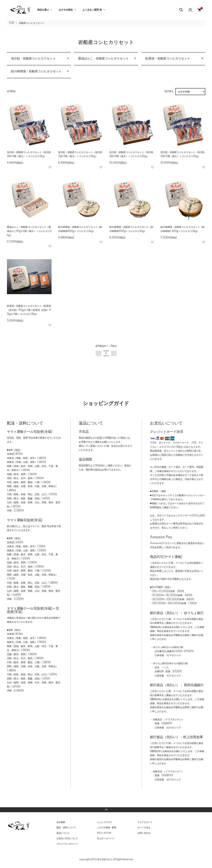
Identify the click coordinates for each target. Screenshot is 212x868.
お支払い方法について (67, 838)
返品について (63, 833)
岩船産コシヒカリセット (32, 23)
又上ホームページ (106, 838)
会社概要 (61, 822)
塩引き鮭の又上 (105, 859)
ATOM (107, 833)
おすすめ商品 (66, 10)
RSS (99, 833)
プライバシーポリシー (67, 844)
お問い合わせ (144, 833)
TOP (11, 23)
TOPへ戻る (106, 810)
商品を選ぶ (43, 10)
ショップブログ (105, 822)
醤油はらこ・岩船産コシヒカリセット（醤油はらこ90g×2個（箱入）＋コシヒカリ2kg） (29, 231)
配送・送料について (66, 828)
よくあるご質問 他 (92, 10)
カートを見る (144, 828)
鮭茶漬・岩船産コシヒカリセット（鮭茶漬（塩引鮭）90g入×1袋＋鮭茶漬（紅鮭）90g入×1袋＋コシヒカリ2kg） (29, 310)
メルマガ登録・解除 (107, 828)
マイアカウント (145, 822)
